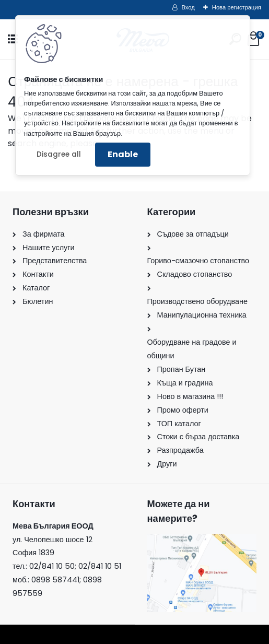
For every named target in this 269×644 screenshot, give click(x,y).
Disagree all (59, 154)
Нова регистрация (237, 7)
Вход (188, 7)
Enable (123, 154)
